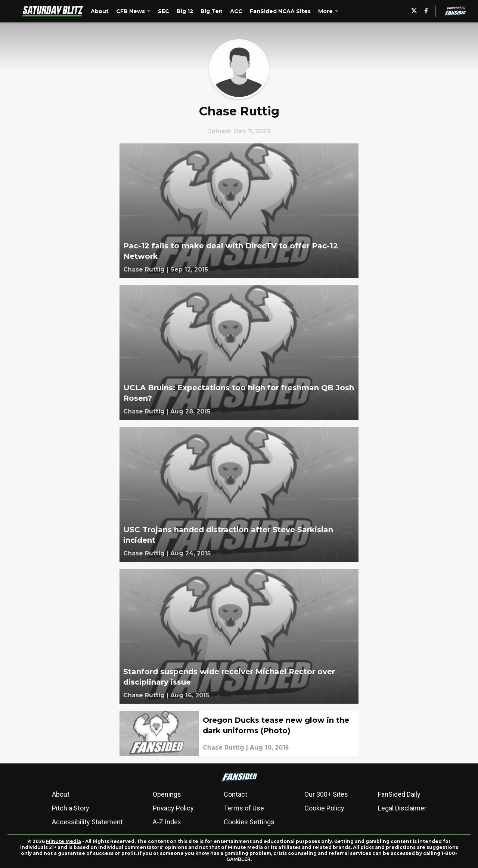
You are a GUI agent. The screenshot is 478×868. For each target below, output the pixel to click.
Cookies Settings (249, 822)
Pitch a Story (71, 808)
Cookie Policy (324, 808)
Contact (235, 794)
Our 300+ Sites (326, 794)
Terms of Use (244, 808)
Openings (167, 794)
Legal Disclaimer (402, 808)
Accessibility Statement (87, 822)
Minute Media (63, 841)
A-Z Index (167, 822)
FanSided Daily (399, 794)
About (61, 794)
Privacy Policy (173, 808)
